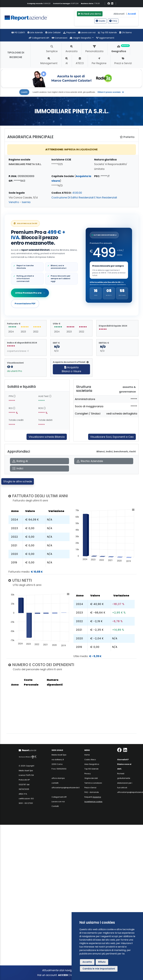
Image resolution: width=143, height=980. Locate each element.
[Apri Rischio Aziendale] (104, 461)
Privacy (88, 774)
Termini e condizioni (93, 783)
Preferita (127, 137)
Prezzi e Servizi (90, 788)
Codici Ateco (90, 760)
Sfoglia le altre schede (18, 481)
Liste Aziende (35, 32)
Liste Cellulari (53, 32)
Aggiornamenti (105, 38)
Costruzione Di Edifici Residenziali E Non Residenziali (84, 197)
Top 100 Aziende (107, 32)
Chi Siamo (126, 32)
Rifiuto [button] (102, 962)
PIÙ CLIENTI (18, 32)
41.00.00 (77, 193)
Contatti (55, 806)
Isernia (26, 202)
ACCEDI (63, 975)
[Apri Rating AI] (39, 461)
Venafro (14, 202)
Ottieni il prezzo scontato (111, 92)
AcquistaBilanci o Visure (71, 369)
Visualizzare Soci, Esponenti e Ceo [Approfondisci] (112, 437)
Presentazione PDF (25, 304)
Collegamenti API (39, 38)
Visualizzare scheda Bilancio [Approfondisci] (47, 437)
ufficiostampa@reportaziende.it (66, 788)
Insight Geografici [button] (81, 38)
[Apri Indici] (39, 469)
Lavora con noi (87, 32)
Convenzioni (59, 38)
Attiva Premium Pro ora (30, 293)
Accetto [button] (87, 962)
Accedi (132, 14)
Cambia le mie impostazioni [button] (99, 969)
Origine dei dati (91, 778)
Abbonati (119, 14)
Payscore (69, 32)
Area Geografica (92, 764)
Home (87, 755)
